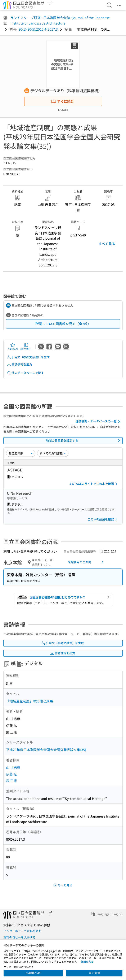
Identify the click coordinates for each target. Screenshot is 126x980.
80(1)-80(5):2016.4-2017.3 (38, 29)
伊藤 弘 (12, 774)
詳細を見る (87, 961)
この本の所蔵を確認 (103, 519)
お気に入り (13, 347)
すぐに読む (63, 101)
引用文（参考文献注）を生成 (28, 357)
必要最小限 (33, 973)
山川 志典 (13, 767)
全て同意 (94, 973)
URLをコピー (26, 347)
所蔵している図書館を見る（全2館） (63, 324)
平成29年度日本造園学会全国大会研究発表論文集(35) (46, 750)
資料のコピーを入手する (19, 937)
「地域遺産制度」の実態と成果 (30, 701)
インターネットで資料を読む (22, 931)
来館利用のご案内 (86, 562)
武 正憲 (12, 781)
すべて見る (107, 244)
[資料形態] (53, 453)
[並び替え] (21, 453)
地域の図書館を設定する (84, 441)
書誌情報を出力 (19, 364)
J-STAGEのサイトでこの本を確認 (94, 484)
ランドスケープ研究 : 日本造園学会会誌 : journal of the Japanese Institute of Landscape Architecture (60, 20)
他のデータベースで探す (25, 373)
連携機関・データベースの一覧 (98, 421)
